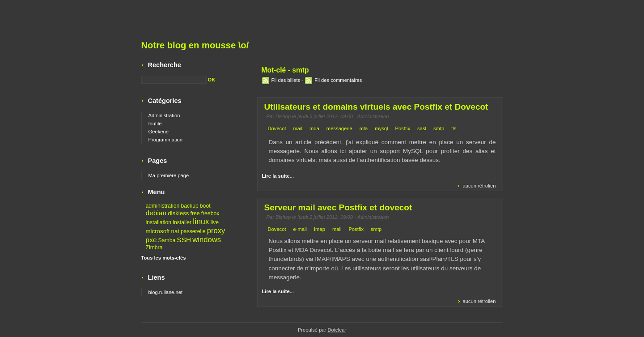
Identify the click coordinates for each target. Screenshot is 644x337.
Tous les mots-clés (164, 258)
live (215, 222)
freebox (210, 213)
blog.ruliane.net (166, 292)
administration (163, 206)
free (195, 213)
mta (364, 128)
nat (176, 231)
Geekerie (159, 132)
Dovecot (277, 128)
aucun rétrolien (479, 186)
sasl (422, 128)
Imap (320, 229)
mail (298, 128)
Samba (167, 240)
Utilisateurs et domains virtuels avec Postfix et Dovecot (376, 107)
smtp (439, 128)
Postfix (403, 128)
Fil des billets (286, 80)
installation (159, 222)
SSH (184, 240)
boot (205, 206)
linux (201, 222)
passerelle (193, 231)
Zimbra (154, 247)
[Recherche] (174, 80)
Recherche (165, 65)
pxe (151, 240)
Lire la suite (276, 176)
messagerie (339, 128)
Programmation (165, 140)
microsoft (158, 231)
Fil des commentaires (338, 80)
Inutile (155, 124)
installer (182, 222)
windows (207, 240)
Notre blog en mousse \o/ (195, 45)
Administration (373, 116)
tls (454, 128)
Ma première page (169, 175)
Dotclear (337, 330)
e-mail (300, 229)
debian (156, 213)
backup (189, 206)
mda (314, 128)
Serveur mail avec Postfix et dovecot (338, 207)
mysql (381, 128)
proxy (216, 231)
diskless (178, 213)
